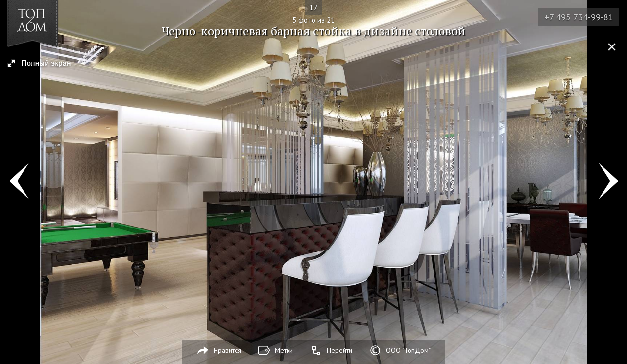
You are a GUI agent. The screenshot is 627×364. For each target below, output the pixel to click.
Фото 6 (608, 182)
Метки (284, 350)
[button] (43, 64)
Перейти (339, 350)
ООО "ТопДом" (408, 350)
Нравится (227, 350)
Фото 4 (19, 182)
